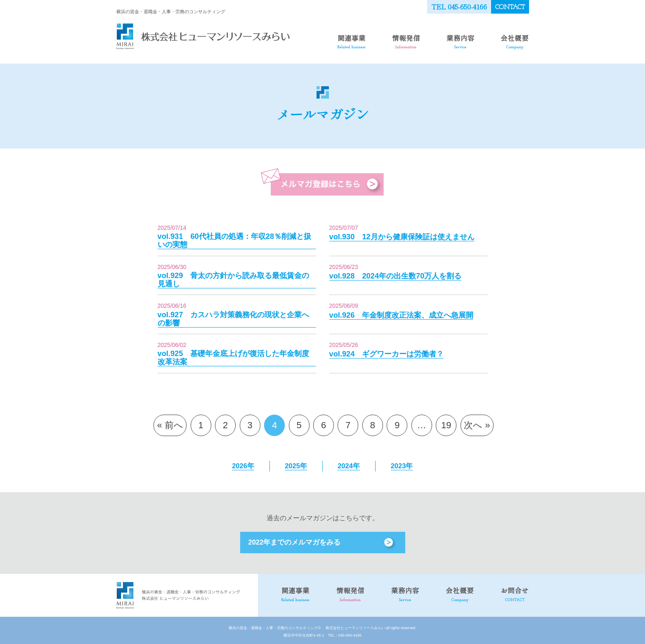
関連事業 (352, 41)
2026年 (243, 464)
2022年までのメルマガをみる (292, 540)
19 (446, 423)
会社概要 (515, 41)
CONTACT (510, 7)
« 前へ (170, 423)
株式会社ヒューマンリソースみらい (353, 625)
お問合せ (515, 592)
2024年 (349, 464)
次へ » (477, 423)
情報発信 (407, 41)
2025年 (296, 464)
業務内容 (461, 41)
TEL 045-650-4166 (460, 6)
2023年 (402, 464)
